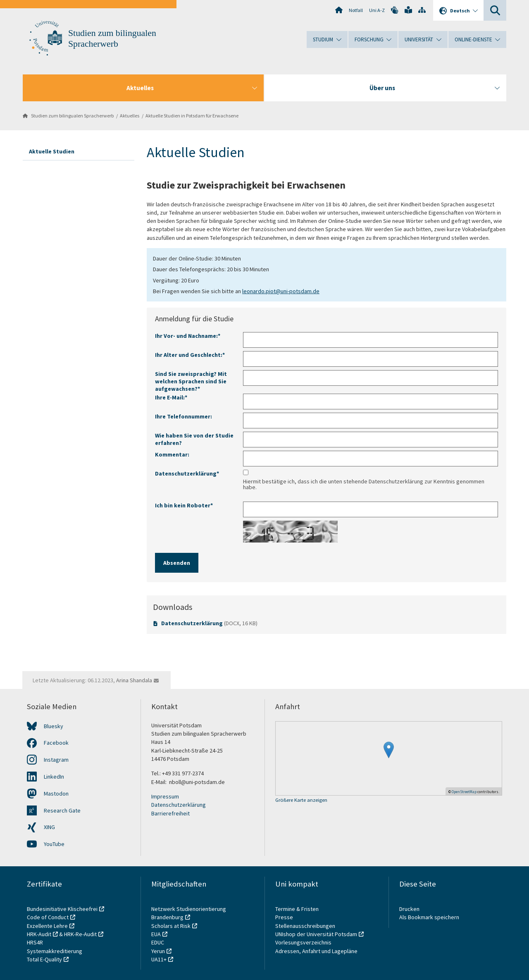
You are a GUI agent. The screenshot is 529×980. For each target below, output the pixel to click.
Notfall (356, 10)
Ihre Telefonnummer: (183, 416)
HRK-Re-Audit (80, 934)
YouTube (54, 844)
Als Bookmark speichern (429, 917)
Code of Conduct (48, 917)
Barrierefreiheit (170, 813)
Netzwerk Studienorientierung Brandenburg (189, 913)
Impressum (165, 796)
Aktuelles (130, 116)
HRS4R (35, 942)
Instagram (56, 760)
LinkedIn (54, 777)
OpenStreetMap (464, 792)
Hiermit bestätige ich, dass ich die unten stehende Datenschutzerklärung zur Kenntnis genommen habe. (364, 484)
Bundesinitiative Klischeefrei (62, 909)
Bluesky (54, 726)
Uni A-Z (377, 10)
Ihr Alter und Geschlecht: (190, 355)
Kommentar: (172, 454)
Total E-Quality (44, 959)
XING (49, 827)
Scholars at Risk (171, 926)
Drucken (409, 909)
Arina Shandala (134, 680)
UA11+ (159, 959)
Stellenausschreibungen (305, 926)
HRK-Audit (39, 934)
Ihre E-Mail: (171, 397)
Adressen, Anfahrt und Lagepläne (316, 951)
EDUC (158, 942)
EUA (156, 934)
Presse (285, 917)
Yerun (158, 951)
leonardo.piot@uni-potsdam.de (281, 291)
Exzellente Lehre (47, 926)
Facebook (56, 743)
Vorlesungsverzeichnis (304, 942)
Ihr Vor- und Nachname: (188, 336)
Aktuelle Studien (52, 151)
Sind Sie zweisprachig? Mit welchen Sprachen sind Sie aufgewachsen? (191, 381)
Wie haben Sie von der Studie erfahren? (194, 439)
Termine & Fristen (298, 909)
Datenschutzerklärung (192, 623)
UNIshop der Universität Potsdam (316, 934)
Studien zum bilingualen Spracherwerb (72, 116)
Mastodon (56, 794)
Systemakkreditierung (55, 951)
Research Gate (62, 810)
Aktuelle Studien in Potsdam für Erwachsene (192, 116)
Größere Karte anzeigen (301, 800)
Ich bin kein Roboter (184, 505)
